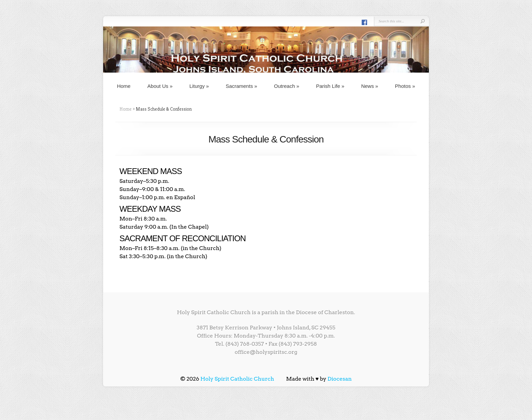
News (369, 86)
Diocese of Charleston (325, 312)
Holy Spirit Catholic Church (237, 379)
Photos (405, 86)
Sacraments (241, 86)
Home (124, 86)
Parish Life (330, 86)
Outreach (287, 86)
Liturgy (199, 86)
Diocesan (340, 379)
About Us (160, 86)
